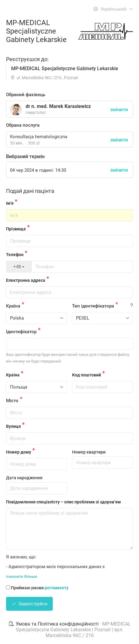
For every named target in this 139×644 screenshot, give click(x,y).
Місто (12, 401)
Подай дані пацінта (30, 191)
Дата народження (24, 478)
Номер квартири (89, 452)
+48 (19, 267)
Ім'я (10, 203)
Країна (13, 306)
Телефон (15, 255)
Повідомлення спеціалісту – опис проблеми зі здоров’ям (63, 502)
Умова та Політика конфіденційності (54, 624)
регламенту (57, 588)
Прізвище (16, 229)
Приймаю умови (37, 588)
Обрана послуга (23, 125)
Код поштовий (87, 375)
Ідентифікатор (21, 332)
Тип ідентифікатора (93, 306)
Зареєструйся (29, 604)
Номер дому (19, 452)
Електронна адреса (26, 280)
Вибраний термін (25, 156)
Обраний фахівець (26, 95)
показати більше (22, 576)
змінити (119, 140)
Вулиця (13, 426)
